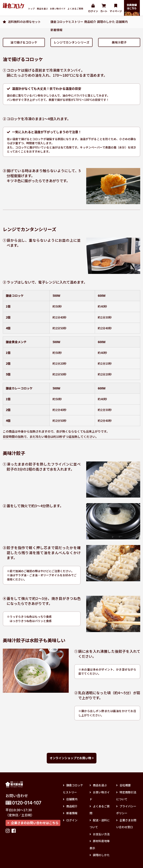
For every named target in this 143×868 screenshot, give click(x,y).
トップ (31, 9)
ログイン (93, 8)
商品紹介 (90, 22)
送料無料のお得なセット (24, 22)
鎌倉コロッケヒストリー (67, 22)
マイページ (116, 8)
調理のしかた (106, 22)
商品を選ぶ (42, 9)
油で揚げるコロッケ (24, 42)
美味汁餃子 (119, 42)
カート (104, 8)
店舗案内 (122, 22)
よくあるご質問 (75, 9)
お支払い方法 (100, 834)
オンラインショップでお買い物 (72, 758)
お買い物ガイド (58, 9)
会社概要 (123, 785)
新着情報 (56, 30)
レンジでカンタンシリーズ (72, 42)
